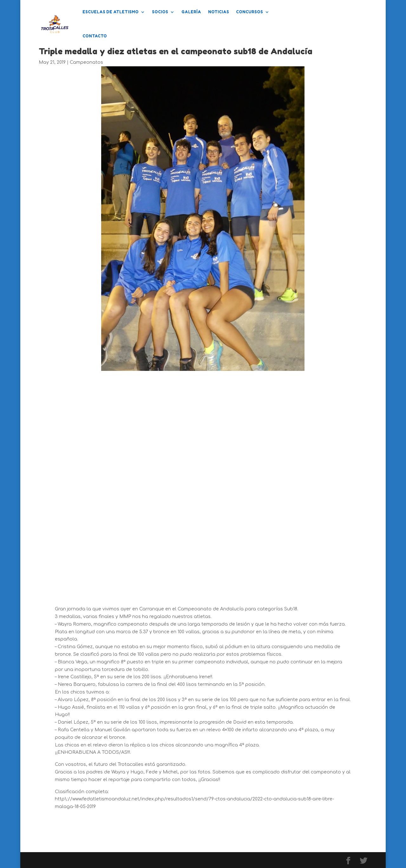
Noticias (219, 12)
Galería (191, 12)
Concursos (249, 12)
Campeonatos (86, 62)
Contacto (95, 36)
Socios (160, 12)
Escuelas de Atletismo (111, 12)
